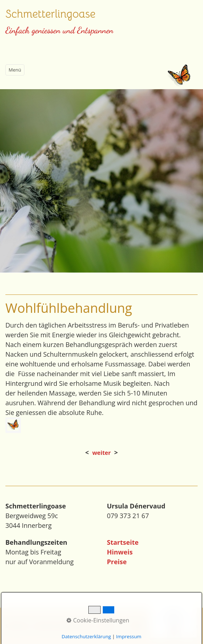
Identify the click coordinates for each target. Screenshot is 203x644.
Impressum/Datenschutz (63, 626)
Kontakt (107, 626)
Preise (117, 562)
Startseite (123, 542)
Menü (15, 70)
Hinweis (120, 552)
